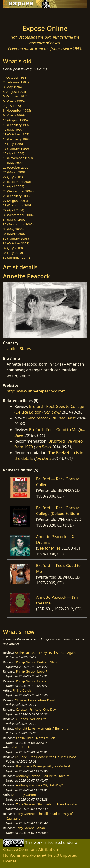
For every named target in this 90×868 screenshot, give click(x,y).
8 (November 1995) (17, 110)
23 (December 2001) (18, 182)
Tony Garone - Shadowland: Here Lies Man (47, 804)
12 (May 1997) (13, 129)
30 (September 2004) (18, 215)
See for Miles (49, 548)
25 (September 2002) (18, 191)
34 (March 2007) (15, 234)
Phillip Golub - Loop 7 (32, 671)
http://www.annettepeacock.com (36, 391)
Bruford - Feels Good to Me (53, 430)
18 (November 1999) (18, 158)
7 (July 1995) (12, 106)
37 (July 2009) (13, 248)
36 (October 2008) (16, 243)
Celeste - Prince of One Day (36, 709)
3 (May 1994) (12, 87)
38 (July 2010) (13, 253)
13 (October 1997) (16, 134)
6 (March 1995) (14, 101)
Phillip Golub (22, 690)
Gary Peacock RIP (42, 418)
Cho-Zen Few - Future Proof (35, 700)
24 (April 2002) (13, 186)
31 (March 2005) (15, 219)
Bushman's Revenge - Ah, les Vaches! (43, 766)
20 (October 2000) (16, 167)
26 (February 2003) (17, 196)
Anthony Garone (25, 795)
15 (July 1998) (13, 144)
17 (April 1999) (13, 153)
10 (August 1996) (15, 120)
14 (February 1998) (17, 139)
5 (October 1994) (15, 96)
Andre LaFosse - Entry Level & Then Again (45, 653)
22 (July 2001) (13, 177)
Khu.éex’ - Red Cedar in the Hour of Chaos (46, 757)
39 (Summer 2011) (16, 257)
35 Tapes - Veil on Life (31, 719)
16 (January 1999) (16, 148)
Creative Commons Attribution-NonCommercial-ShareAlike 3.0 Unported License (40, 855)
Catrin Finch (21, 747)
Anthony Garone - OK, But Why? (39, 785)
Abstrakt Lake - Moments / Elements (42, 728)
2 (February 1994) (16, 82)
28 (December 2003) (18, 205)
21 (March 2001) (15, 172)
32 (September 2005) (18, 224)
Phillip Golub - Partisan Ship (36, 662)
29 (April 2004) (13, 210)
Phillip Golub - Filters (31, 681)
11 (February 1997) (17, 125)
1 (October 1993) (15, 77)
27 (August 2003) (15, 201)
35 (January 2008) (16, 238)
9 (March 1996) (14, 115)
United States (19, 349)
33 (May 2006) (13, 229)
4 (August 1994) (14, 92)
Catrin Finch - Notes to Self (35, 738)
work (38, 842)
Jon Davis (53, 412)
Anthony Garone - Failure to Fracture (43, 776)
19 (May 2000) (13, 163)
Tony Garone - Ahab (30, 828)
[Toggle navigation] (15, 15)
